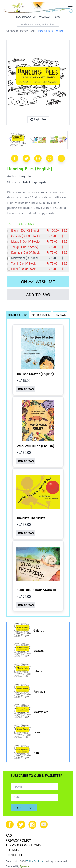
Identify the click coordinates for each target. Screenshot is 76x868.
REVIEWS (60, 315)
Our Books (12, 31)
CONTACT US (16, 855)
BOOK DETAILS (41, 315)
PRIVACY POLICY (18, 840)
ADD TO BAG (38, 295)
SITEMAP (12, 850)
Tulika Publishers (36, 861)
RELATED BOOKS (18, 315)
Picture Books (28, 31)
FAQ (9, 835)
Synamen (25, 866)
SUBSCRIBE (24, 808)
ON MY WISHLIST (38, 282)
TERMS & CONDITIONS (23, 845)
